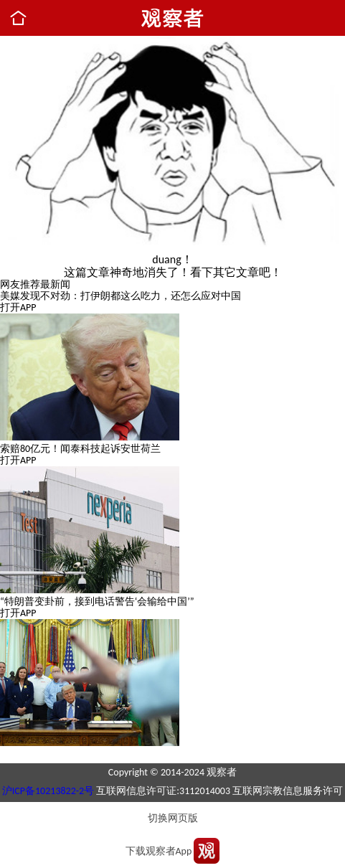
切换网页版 (173, 818)
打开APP (18, 307)
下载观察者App (159, 851)
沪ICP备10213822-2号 (48, 791)
